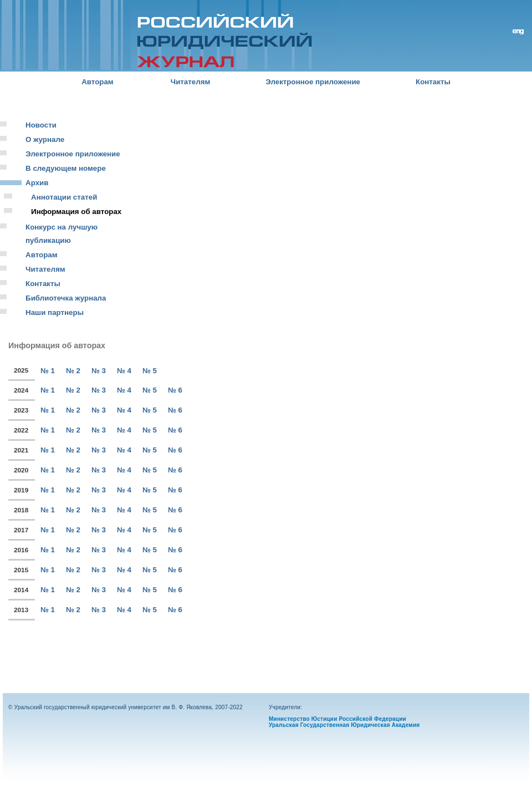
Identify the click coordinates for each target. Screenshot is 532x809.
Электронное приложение (313, 82)
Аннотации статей (64, 197)
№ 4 (124, 371)
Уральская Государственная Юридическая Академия (344, 725)
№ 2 (73, 371)
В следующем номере (66, 168)
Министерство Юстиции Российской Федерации (337, 719)
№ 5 (150, 371)
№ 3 (99, 371)
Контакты (433, 82)
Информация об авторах (76, 212)
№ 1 (48, 371)
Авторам (98, 82)
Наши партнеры (55, 312)
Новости (41, 125)
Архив (37, 183)
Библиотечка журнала (66, 298)
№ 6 (175, 390)
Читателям (191, 82)
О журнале (45, 139)
